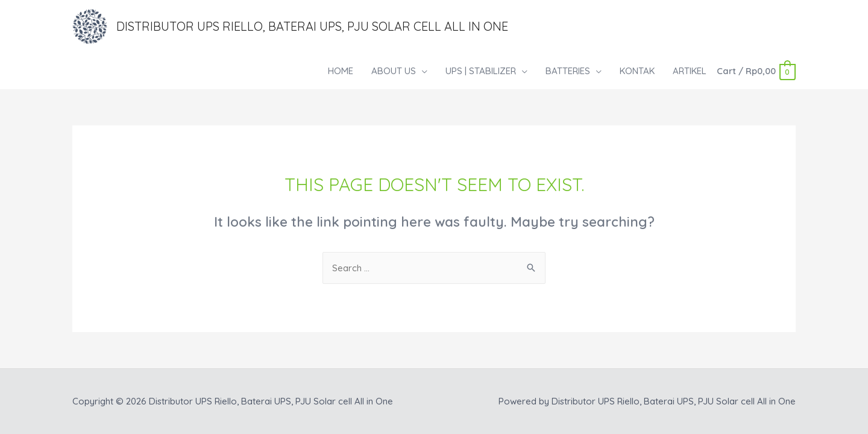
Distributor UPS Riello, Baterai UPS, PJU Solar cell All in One (312, 26)
